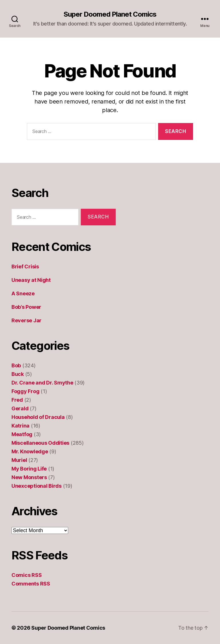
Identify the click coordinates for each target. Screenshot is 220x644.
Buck (18, 374)
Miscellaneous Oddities (40, 443)
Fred (17, 400)
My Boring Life (29, 469)
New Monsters (29, 477)
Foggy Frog (25, 391)
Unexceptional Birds (37, 486)
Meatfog (22, 434)
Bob (16, 365)
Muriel (19, 460)
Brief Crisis (25, 267)
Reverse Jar (26, 320)
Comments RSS (31, 584)
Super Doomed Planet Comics (110, 14)
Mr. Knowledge (30, 451)
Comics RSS (26, 575)
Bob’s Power (26, 307)
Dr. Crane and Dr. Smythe (42, 383)
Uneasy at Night (31, 280)
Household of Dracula (38, 417)
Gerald (20, 408)
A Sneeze (23, 293)
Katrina (20, 426)
